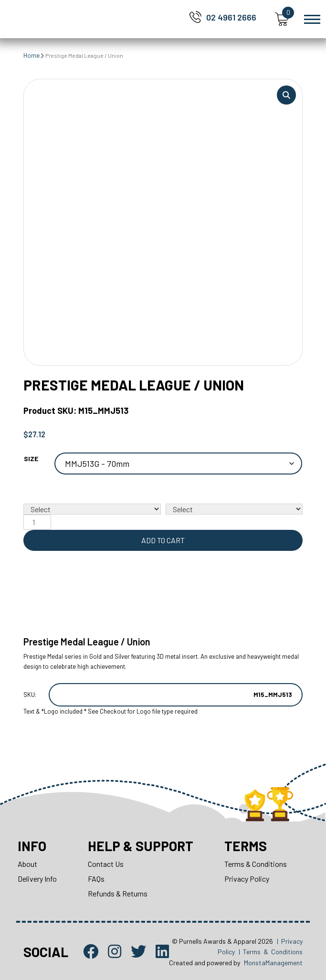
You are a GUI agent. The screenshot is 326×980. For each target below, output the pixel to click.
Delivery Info (37, 879)
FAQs (96, 879)
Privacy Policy (247, 879)
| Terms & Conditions (271, 952)
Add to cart (163, 540)
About (27, 864)
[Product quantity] (37, 522)
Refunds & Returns (118, 893)
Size (31, 458)
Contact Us (106, 864)
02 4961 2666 (231, 17)
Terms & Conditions (256, 864)
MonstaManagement (273, 963)
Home (32, 55)
